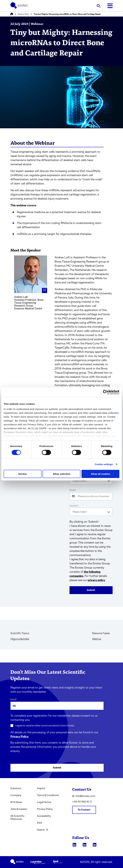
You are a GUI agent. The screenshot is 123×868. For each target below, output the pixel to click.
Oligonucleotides (20, 639)
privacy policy (96, 580)
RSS (39, 823)
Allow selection (61, 474)
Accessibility (44, 816)
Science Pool (23, 14)
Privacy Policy (19, 737)
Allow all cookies (100, 474)
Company (16, 795)
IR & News (16, 802)
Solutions (16, 788)
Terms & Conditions (48, 795)
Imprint (41, 788)
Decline (23, 474)
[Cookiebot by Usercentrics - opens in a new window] (105, 392)
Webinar (97, 639)
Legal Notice (44, 802)
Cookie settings (104, 464)
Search (43, 830)
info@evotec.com (84, 796)
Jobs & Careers (19, 809)
